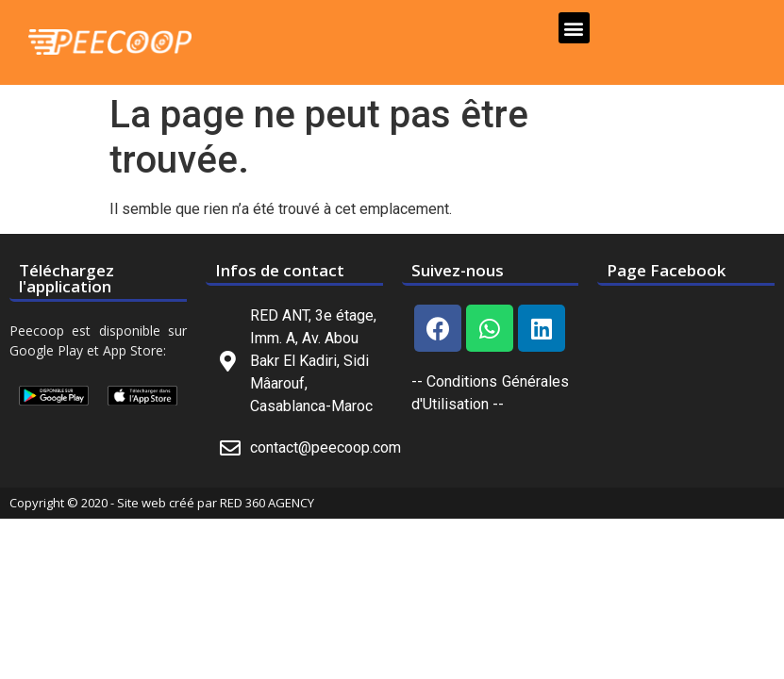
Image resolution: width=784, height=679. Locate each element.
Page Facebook (666, 270)
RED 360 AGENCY (267, 503)
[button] (574, 28)
